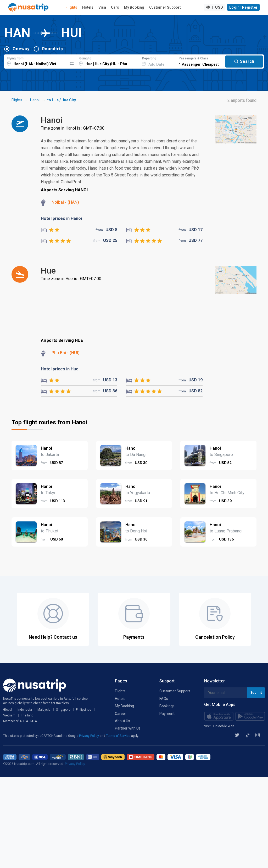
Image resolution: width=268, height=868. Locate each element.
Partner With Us (128, 728)
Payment (167, 714)
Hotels (88, 7)
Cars (115, 7)
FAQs (164, 699)
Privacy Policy (89, 736)
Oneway (21, 49)
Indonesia (25, 710)
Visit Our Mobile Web (219, 726)
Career (121, 714)
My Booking (134, 7)
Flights (71, 7)
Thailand (27, 715)
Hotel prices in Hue (60, 369)
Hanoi (35, 100)
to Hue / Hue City (62, 100)
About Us (122, 721)
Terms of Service (119, 736)
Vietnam (9, 715)
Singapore (63, 710)
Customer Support (165, 7)
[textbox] (36, 61)
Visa (102, 7)
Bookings (167, 706)
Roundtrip (53, 49)
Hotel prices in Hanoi (61, 218)
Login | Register (243, 7)
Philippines (84, 710)
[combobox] (36, 61)
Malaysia (44, 710)
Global (8, 710)
